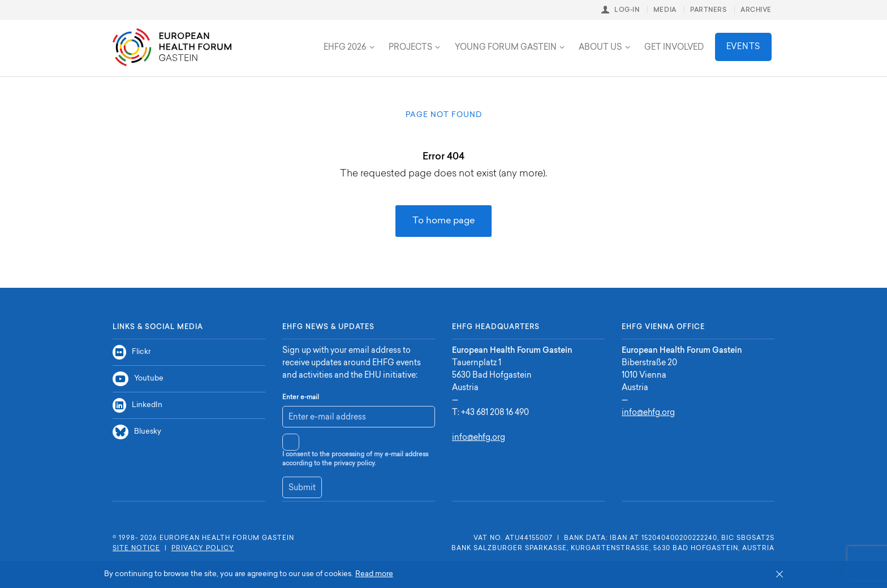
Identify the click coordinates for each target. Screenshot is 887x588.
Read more (374, 574)
